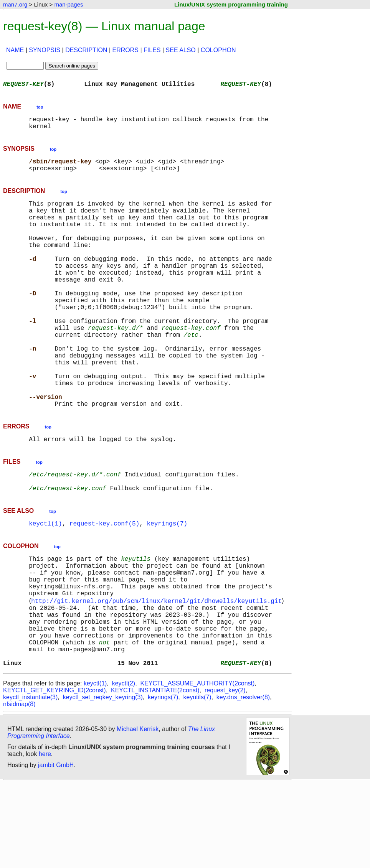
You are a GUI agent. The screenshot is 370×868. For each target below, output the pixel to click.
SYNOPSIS (45, 50)
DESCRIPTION (86, 50)
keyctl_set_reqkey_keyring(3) (103, 782)
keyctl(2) (124, 768)
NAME (15, 50)
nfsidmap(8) (19, 789)
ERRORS (126, 50)
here (45, 839)
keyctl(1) (45, 585)
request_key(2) (225, 775)
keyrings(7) (167, 585)
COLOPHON (218, 50)
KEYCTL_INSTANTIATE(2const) (155, 775)
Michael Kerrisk (138, 814)
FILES (152, 50)
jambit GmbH (56, 850)
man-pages (69, 4)
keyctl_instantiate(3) (30, 782)
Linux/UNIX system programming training (231, 4)
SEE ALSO (181, 50)
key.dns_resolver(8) (243, 782)
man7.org (15, 4)
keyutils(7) (197, 782)
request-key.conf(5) (104, 585)
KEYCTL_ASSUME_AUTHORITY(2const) (198, 768)
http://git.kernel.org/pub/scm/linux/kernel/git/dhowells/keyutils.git (158, 672)
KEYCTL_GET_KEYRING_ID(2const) (55, 775)
